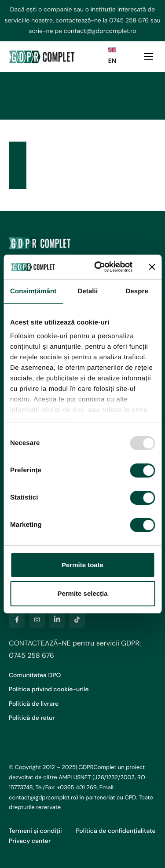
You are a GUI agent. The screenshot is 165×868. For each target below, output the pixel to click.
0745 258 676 (129, 21)
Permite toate (82, 565)
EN (112, 61)
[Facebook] (17, 620)
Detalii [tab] (88, 291)
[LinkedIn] (57, 620)
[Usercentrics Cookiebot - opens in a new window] (98, 267)
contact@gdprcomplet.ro (100, 31)
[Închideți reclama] (152, 267)
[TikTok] (77, 620)
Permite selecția (82, 593)
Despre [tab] (137, 291)
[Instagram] (37, 620)
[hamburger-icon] (149, 57)
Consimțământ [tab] (33, 291)
